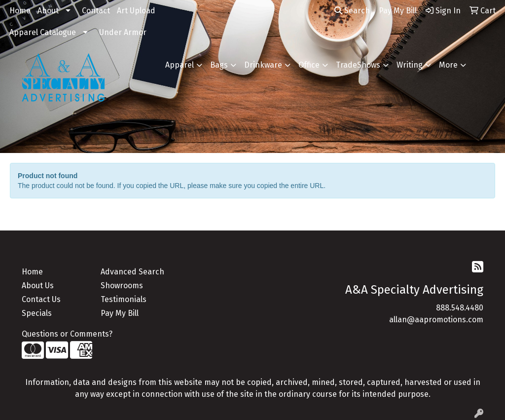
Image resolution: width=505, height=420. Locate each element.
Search (352, 11)
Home (20, 11)
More (448, 65)
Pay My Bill (120, 313)
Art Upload (136, 11)
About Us (38, 286)
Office (309, 65)
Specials (37, 313)
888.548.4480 (460, 308)
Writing (410, 65)
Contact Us (41, 299)
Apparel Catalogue (43, 32)
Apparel (180, 65)
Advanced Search (132, 272)
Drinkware (263, 65)
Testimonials (124, 299)
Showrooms (122, 286)
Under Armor (123, 32)
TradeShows (358, 65)
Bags (219, 65)
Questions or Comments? (67, 334)
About (48, 11)
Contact (96, 11)
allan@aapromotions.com (436, 320)
